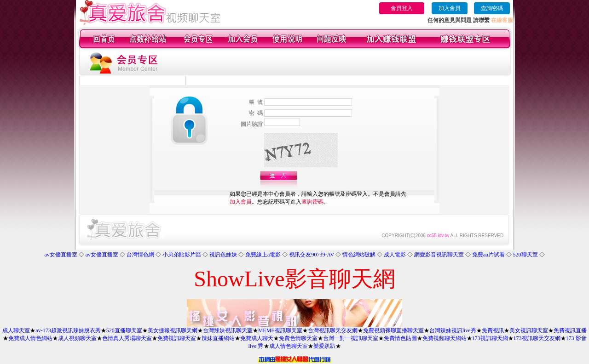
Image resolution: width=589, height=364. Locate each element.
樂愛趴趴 (324, 346)
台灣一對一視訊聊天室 (351, 338)
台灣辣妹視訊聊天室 (228, 330)
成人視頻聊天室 (77, 338)
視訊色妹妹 (223, 255)
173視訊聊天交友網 (537, 338)
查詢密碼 (492, 8)
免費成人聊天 (257, 338)
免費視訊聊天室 (177, 338)
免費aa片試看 (488, 255)
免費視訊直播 (570, 330)
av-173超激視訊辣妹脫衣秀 (68, 330)
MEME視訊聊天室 (280, 330)
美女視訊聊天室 (529, 330)
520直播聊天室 (124, 330)
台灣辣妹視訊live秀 (453, 330)
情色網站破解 (359, 255)
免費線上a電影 (263, 255)
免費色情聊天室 (298, 338)
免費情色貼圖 (400, 338)
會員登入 (402, 8)
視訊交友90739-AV (312, 255)
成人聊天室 (16, 330)
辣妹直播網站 (218, 338)
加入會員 (450, 8)
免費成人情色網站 (30, 338)
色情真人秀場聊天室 (127, 338)
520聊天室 (525, 255)
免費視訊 (493, 330)
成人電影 (395, 255)
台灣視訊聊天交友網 (333, 330)
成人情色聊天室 (289, 346)
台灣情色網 (140, 255)
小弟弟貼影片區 (182, 255)
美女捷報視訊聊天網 (173, 330)
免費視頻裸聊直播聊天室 (393, 330)
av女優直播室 (61, 255)
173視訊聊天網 (490, 338)
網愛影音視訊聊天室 (439, 255)
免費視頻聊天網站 (445, 338)
